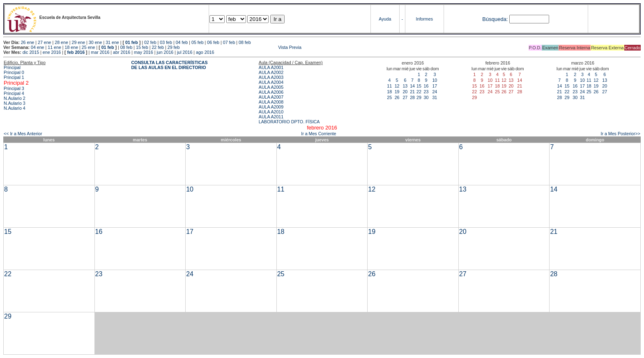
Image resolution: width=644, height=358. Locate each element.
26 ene (28, 42)
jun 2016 (165, 52)
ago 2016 (205, 52)
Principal (12, 67)
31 (435, 97)
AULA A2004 (271, 82)
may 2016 (144, 52)
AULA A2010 (271, 112)
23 (426, 92)
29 (419, 97)
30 (426, 97)
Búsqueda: (495, 19)
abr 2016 (122, 52)
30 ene (95, 42)
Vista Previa (241, 47)
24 (435, 92)
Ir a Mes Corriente (319, 134)
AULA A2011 (271, 117)
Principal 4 (14, 93)
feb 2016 (76, 52)
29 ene (79, 42)
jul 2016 (185, 52)
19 (397, 92)
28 (412, 97)
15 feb (142, 47)
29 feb (174, 47)
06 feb (213, 42)
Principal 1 (14, 77)
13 (405, 86)
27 (405, 97)
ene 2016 (52, 52)
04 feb (182, 42)
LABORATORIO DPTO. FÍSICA (289, 122)
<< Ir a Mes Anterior (23, 134)
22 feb (158, 47)
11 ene (54, 47)
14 (412, 86)
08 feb (245, 42)
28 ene (61, 42)
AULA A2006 (271, 92)
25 (389, 97)
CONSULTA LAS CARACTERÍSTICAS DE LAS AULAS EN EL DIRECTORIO (169, 65)
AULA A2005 (271, 87)
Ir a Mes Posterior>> (620, 134)
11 (389, 86)
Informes (424, 19)
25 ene (89, 47)
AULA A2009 (271, 107)
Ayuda (385, 19)
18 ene (72, 47)
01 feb (132, 42)
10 (435, 80)
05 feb (198, 42)
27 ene (45, 42)
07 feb (229, 42)
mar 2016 (100, 52)
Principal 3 (14, 88)
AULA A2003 (271, 77)
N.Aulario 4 (15, 108)
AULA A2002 (271, 72)
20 (405, 92)
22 (419, 92)
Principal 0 (14, 72)
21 (412, 92)
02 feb (150, 42)
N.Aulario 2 (15, 98)
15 (419, 86)
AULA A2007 (271, 97)
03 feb (166, 42)
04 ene (38, 47)
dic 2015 (31, 52)
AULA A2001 (271, 67)
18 (389, 92)
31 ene (112, 42)
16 (426, 86)
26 (397, 97)
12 (397, 86)
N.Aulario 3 (15, 103)
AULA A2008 (271, 102)
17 (435, 86)
